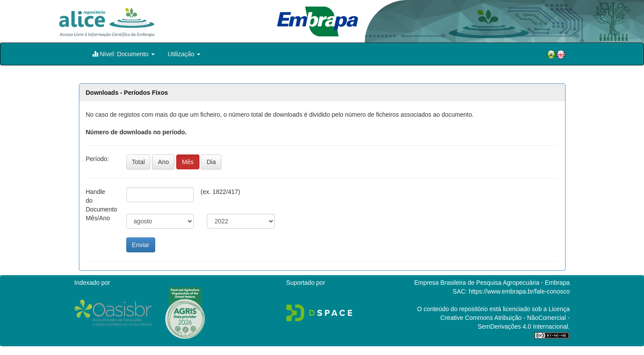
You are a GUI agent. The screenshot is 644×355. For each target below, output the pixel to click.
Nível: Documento (123, 54)
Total (139, 162)
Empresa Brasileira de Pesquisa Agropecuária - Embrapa (492, 283)
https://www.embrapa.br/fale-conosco (519, 291)
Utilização (184, 54)
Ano (163, 162)
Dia (211, 162)
